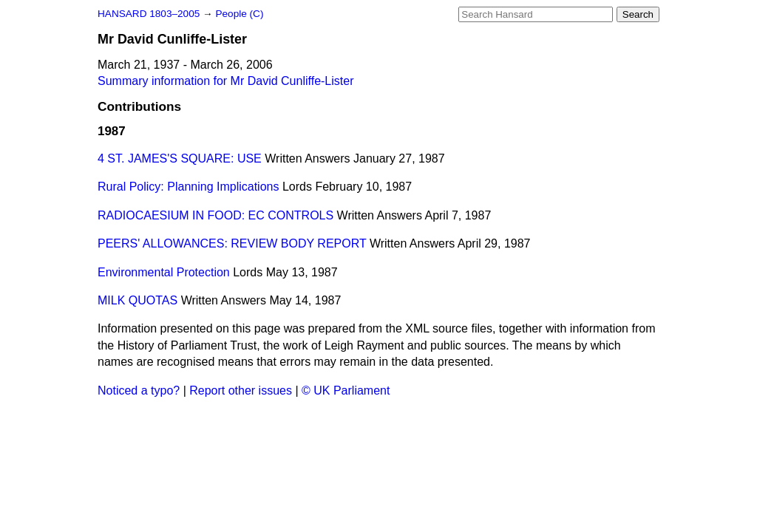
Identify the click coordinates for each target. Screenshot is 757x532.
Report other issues (241, 391)
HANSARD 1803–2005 (149, 14)
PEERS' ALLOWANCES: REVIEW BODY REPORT (232, 243)
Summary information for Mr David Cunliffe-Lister (225, 81)
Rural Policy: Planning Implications (188, 187)
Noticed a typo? (139, 391)
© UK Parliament (346, 391)
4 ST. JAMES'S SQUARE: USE (180, 158)
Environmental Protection (164, 272)
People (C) (239, 14)
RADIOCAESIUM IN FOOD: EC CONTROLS (215, 215)
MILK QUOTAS (138, 300)
